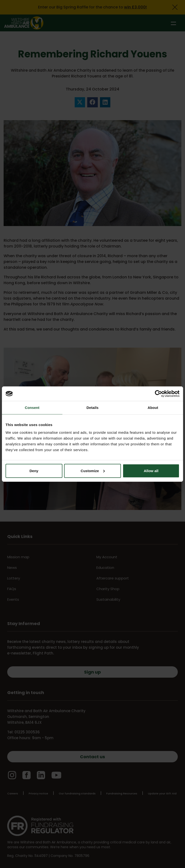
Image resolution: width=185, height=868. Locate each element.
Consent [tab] (32, 408)
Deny (34, 471)
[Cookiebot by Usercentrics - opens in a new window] (158, 394)
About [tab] (153, 408)
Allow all (151, 471)
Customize (93, 471)
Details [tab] (92, 408)
